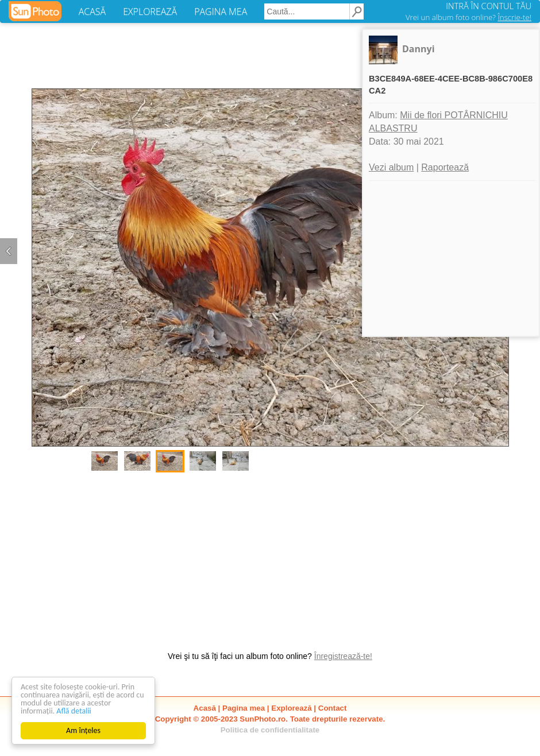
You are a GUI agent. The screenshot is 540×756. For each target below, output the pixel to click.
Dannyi (419, 49)
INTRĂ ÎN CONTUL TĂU (489, 6)
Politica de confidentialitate (270, 730)
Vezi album (391, 167)
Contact (333, 708)
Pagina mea (244, 708)
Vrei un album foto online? (468, 17)
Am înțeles (83, 730)
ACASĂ (92, 11)
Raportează (445, 167)
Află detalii (74, 711)
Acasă (205, 708)
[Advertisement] (270, 556)
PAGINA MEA (221, 11)
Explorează (291, 708)
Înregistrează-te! (343, 656)
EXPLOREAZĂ (150, 11)
